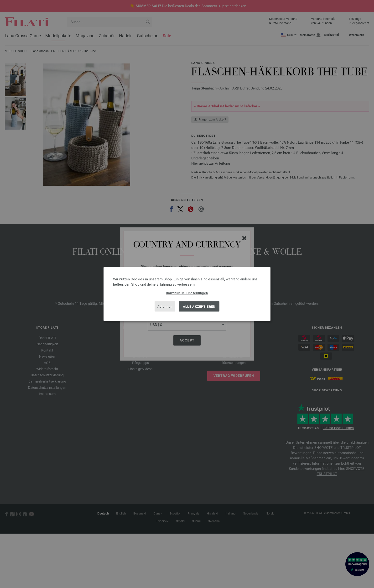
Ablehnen (165, 306)
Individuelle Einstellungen (187, 293)
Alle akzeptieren (199, 306)
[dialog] (187, 294)
